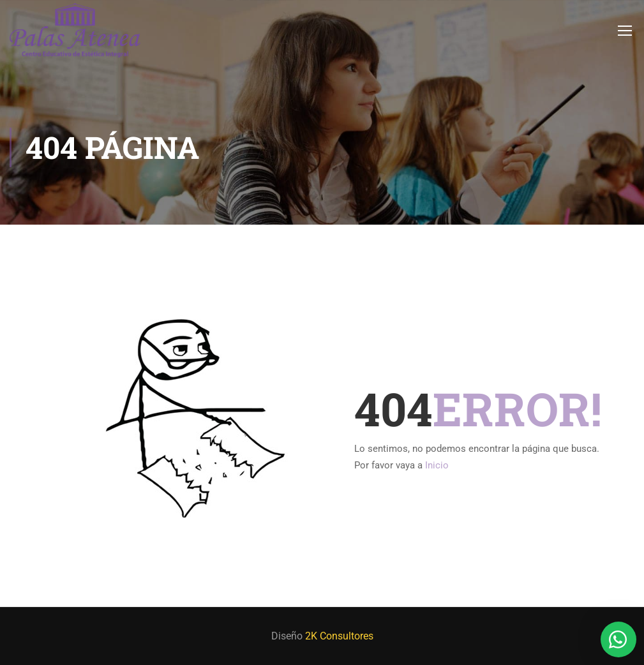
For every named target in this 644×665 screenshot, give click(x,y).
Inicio (437, 465)
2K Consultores (339, 636)
